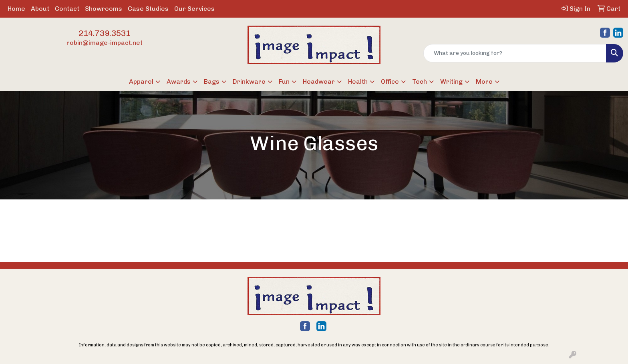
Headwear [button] (319, 81)
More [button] (484, 81)
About (40, 9)
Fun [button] (284, 81)
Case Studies (148, 9)
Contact (67, 9)
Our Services (194, 9)
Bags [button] (212, 81)
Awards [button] (179, 81)
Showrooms (104, 9)
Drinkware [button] (249, 81)
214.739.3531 (105, 33)
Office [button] (390, 81)
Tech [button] (420, 81)
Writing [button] (451, 81)
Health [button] (358, 81)
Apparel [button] (141, 81)
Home (16, 9)
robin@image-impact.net (105, 43)
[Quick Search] (515, 53)
